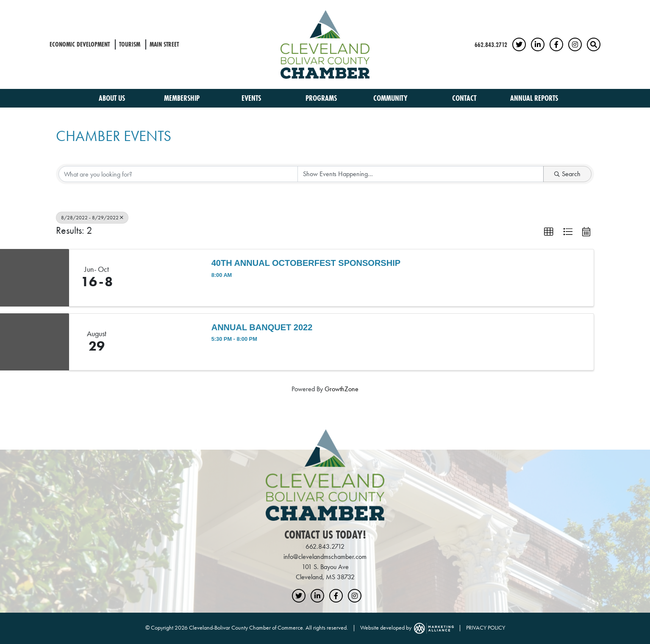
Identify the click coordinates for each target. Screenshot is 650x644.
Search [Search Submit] (567, 174)
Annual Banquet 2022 (262, 327)
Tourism (130, 44)
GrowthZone (342, 389)
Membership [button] (183, 98)
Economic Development (80, 44)
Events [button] (252, 98)
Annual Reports (534, 98)
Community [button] (391, 98)
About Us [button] (113, 98)
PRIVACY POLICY (486, 627)
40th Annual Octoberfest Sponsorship (306, 263)
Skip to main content (0, 7)
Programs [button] (322, 98)
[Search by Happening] (421, 174)
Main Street (164, 44)
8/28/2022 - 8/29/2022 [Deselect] (92, 218)
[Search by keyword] (178, 174)
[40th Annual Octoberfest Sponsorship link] (164, 278)
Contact (464, 98)
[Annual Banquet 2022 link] (164, 342)
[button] (549, 232)
